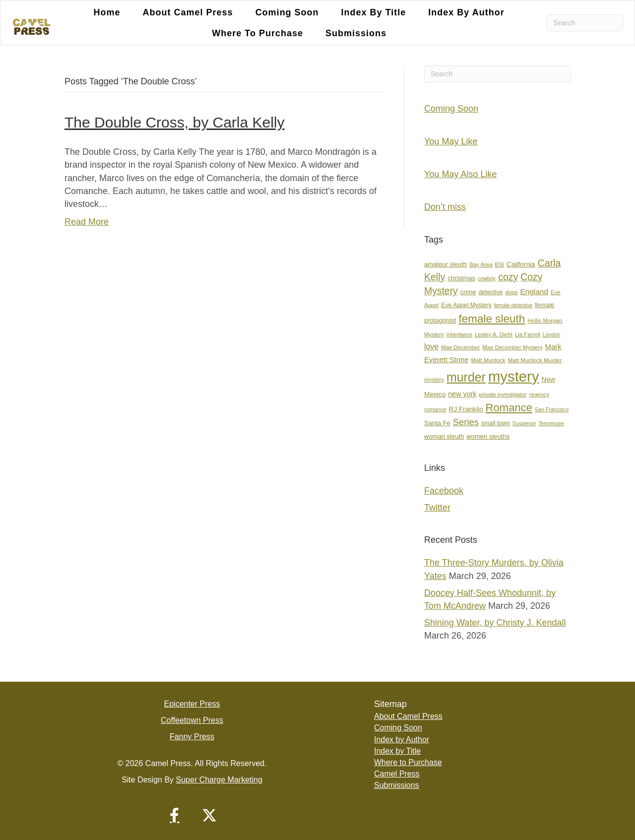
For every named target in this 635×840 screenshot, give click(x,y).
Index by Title (374, 12)
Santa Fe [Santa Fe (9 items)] (437, 423)
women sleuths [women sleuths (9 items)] (488, 436)
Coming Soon (287, 12)
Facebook (444, 491)
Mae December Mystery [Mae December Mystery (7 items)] (512, 347)
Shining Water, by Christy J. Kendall (495, 623)
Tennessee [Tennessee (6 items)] (551, 423)
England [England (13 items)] (534, 291)
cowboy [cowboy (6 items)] (487, 278)
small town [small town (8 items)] (496, 423)
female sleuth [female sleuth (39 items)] (492, 319)
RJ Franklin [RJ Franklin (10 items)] (466, 409)
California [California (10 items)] (521, 264)
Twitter (437, 508)
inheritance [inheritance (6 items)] (459, 334)
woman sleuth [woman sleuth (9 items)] (444, 436)
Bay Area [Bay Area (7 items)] (481, 264)
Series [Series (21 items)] (466, 422)
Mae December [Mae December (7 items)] (460, 347)
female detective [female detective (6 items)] (513, 305)
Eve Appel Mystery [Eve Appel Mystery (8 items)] (466, 305)
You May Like (451, 141)
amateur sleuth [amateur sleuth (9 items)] (445, 264)
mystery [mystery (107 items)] (514, 376)
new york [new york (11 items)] (462, 394)
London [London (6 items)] (552, 334)
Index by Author (466, 12)
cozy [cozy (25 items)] (508, 277)
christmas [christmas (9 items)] (461, 278)
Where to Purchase (257, 33)
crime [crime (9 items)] (468, 292)
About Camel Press (188, 12)
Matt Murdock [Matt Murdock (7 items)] (488, 360)
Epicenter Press (192, 704)
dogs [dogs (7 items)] (512, 292)
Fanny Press (192, 737)
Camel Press (397, 774)
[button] (175, 815)
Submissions (356, 33)
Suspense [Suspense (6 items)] (524, 423)
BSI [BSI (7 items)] (500, 264)
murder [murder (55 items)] (466, 377)
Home (107, 12)
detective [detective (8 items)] (491, 292)
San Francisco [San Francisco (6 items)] (552, 409)
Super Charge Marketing (219, 780)
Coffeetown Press (192, 720)
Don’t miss (445, 207)
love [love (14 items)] (431, 347)
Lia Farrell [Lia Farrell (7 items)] (528, 334)
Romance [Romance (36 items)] (509, 408)
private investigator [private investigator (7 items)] (503, 394)
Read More (87, 222)
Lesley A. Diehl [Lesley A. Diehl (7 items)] (494, 334)
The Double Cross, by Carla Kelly (175, 122)
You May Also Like (460, 174)
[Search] (585, 23)
